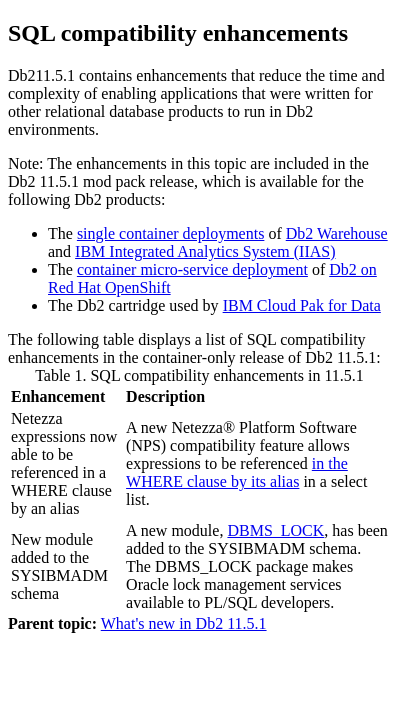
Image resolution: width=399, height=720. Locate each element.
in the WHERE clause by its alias (237, 472)
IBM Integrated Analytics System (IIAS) (205, 251)
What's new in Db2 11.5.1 (184, 623)
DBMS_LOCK (275, 530)
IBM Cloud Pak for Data (302, 305)
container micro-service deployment (192, 269)
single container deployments (171, 233)
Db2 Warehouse (337, 233)
